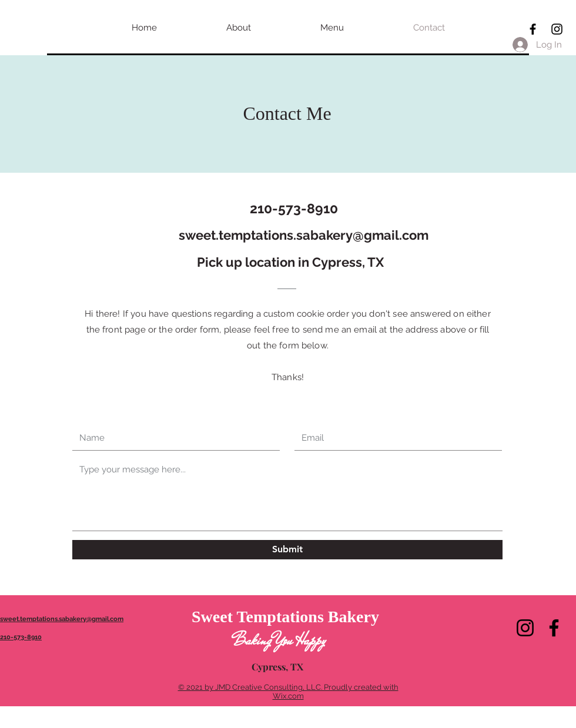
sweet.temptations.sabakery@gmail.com (304, 235)
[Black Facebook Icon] (533, 29)
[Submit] (287, 550)
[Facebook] (554, 628)
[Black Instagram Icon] (557, 29)
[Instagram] (525, 628)
